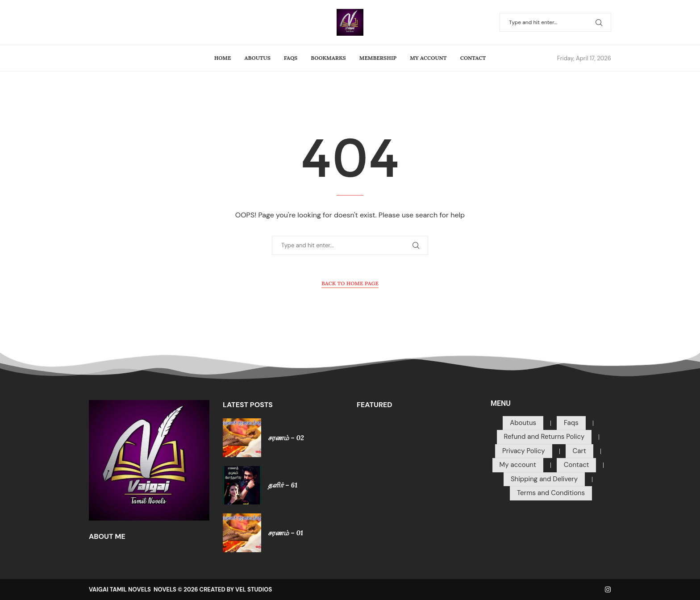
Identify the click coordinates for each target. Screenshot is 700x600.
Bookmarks (328, 58)
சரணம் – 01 (285, 533)
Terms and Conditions (551, 493)
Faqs (291, 58)
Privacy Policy (523, 451)
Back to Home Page (350, 283)
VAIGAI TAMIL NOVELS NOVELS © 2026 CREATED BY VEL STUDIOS (180, 590)
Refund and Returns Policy (544, 437)
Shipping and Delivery (544, 479)
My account (428, 58)
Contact (473, 58)
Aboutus (258, 58)
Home (223, 58)
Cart (579, 451)
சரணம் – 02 (286, 438)
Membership (378, 58)
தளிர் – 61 (283, 485)
